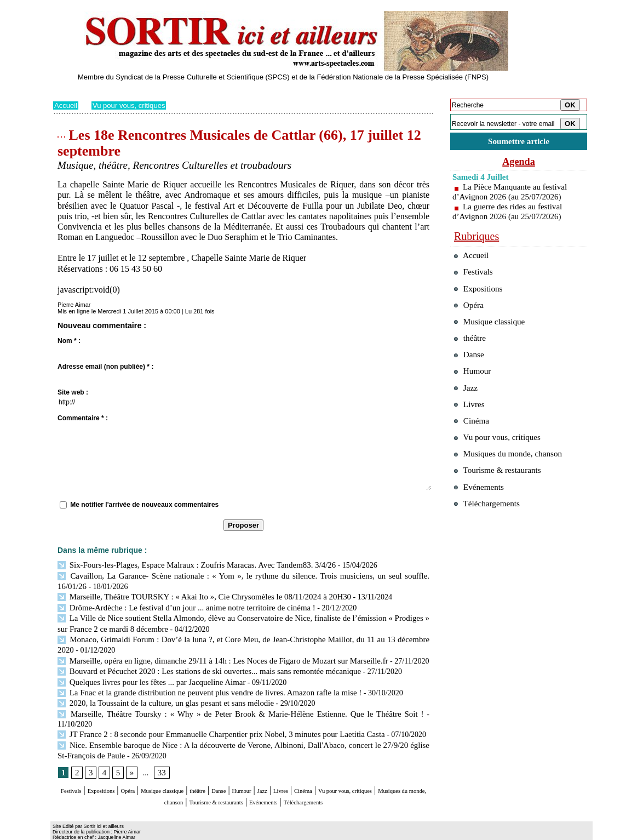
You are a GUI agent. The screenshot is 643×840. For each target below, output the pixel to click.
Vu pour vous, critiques (133, 105)
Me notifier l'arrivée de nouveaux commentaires (144, 505)
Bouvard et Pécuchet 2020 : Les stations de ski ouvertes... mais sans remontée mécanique (200, 665)
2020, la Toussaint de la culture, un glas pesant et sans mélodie (159, 695)
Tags (194, 832)
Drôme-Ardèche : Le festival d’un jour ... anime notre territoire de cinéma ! (179, 605)
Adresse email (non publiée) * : (105, 367)
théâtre (254, 771)
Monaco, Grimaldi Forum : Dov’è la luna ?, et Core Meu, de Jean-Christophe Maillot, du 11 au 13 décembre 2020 (241, 635)
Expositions (117, 771)
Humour (315, 771)
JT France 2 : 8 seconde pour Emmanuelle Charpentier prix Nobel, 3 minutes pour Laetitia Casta (211, 715)
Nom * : (69, 341)
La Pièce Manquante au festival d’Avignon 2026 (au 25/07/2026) (513, 194)
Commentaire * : (83, 418)
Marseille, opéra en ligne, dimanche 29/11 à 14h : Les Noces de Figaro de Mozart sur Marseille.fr (213, 655)
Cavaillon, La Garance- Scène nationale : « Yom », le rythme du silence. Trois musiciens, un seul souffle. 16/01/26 (241, 575)
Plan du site (68, 832)
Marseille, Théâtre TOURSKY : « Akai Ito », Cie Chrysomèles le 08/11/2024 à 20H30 (196, 595)
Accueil (67, 105)
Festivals (74, 771)
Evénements (378, 781)
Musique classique (203, 771)
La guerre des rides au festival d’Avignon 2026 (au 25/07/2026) (510, 213)
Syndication (115, 832)
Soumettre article (519, 142)
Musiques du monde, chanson (211, 781)
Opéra (154, 771)
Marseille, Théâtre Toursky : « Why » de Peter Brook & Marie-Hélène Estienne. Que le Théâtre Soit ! (219, 705)
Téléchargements (243, 792)
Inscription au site (159, 832)
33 (160, 753)
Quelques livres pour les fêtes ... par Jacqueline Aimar (146, 675)
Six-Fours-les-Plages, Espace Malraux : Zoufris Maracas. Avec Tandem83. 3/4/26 (188, 565)
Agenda (519, 163)
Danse (283, 771)
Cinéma (399, 771)
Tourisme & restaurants (310, 781)
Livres (368, 771)
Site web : (73, 392)
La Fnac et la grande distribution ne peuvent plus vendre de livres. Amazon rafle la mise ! (201, 685)
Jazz (343, 771)
